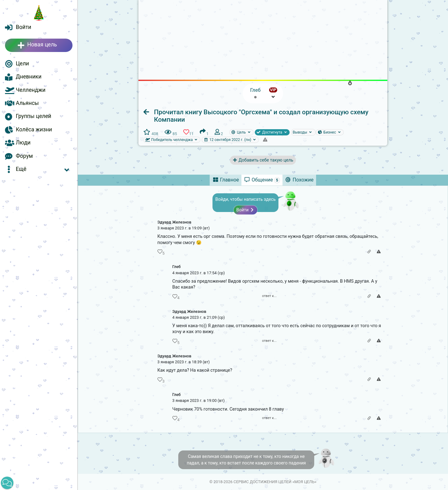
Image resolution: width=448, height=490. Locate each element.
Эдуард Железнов (174, 222)
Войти (245, 210)
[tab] (226, 180)
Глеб (177, 267)
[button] (39, 169)
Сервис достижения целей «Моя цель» (275, 482)
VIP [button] (273, 90)
